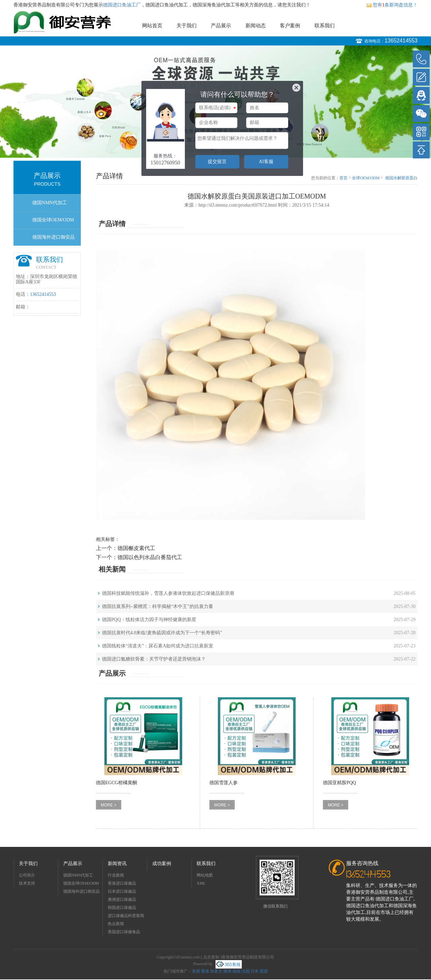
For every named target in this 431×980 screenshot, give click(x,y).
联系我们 (325, 26)
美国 (196, 971)
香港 (205, 971)
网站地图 (205, 875)
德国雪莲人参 (224, 783)
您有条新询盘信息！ (392, 5)
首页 (343, 178)
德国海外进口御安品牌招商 (54, 240)
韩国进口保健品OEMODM (122, 908)
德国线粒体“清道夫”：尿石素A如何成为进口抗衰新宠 (158, 646)
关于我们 (187, 26)
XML (201, 883)
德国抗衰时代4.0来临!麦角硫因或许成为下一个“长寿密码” (162, 633)
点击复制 (211, 957)
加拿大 (216, 971)
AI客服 (266, 162)
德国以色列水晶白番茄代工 (150, 557)
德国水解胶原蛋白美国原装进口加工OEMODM (401, 178)
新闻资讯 (117, 864)
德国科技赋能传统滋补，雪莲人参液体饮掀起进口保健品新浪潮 (168, 593)
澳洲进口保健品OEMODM (122, 900)
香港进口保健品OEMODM (122, 884)
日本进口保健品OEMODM (122, 892)
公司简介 (27, 875)
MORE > (108, 805)
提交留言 (217, 162)
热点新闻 (116, 924)
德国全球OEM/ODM (53, 220)
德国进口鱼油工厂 (122, 5)
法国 (245, 971)
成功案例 (162, 864)
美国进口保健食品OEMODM (124, 933)
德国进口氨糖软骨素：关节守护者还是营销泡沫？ (154, 659)
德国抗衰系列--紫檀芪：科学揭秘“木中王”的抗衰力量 (158, 606)
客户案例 (290, 26)
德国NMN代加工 (50, 203)
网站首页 (152, 26)
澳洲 (227, 971)
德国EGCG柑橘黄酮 (117, 783)
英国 (264, 971)
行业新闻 (116, 875)
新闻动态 (256, 26)
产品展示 (221, 26)
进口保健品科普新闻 (126, 916)
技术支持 (27, 883)
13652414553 (401, 41)
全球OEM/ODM (366, 178)
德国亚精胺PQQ (339, 783)
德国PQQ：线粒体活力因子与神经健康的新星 (149, 620)
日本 (255, 971)
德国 (236, 971)
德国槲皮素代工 (136, 548)
